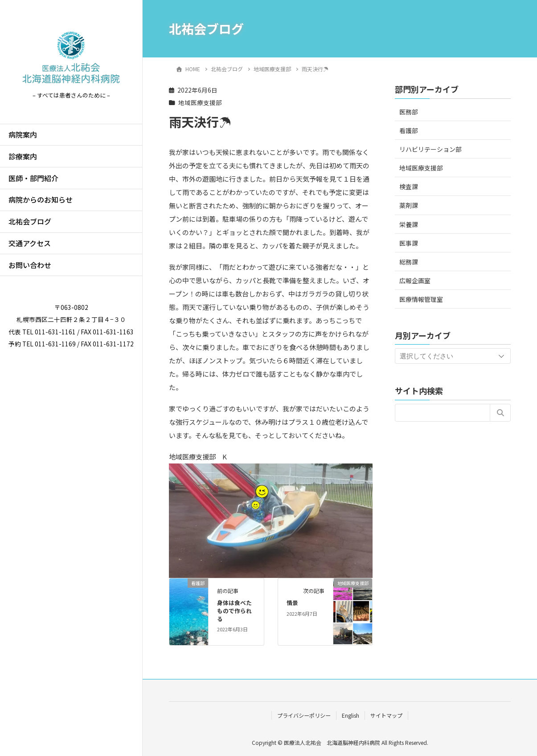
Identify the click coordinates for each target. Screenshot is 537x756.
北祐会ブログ (30, 221)
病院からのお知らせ (41, 199)
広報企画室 (415, 280)
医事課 (409, 243)
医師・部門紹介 (33, 178)
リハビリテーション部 (430, 149)
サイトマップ (386, 715)
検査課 (409, 187)
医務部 (409, 112)
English (350, 715)
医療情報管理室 (421, 299)
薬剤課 (409, 205)
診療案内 (23, 156)
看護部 (409, 130)
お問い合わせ (30, 265)
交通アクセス (30, 243)
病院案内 (23, 134)
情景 (292, 603)
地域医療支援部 (200, 102)
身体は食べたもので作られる (234, 611)
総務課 (409, 262)
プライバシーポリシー (304, 715)
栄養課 (409, 224)
